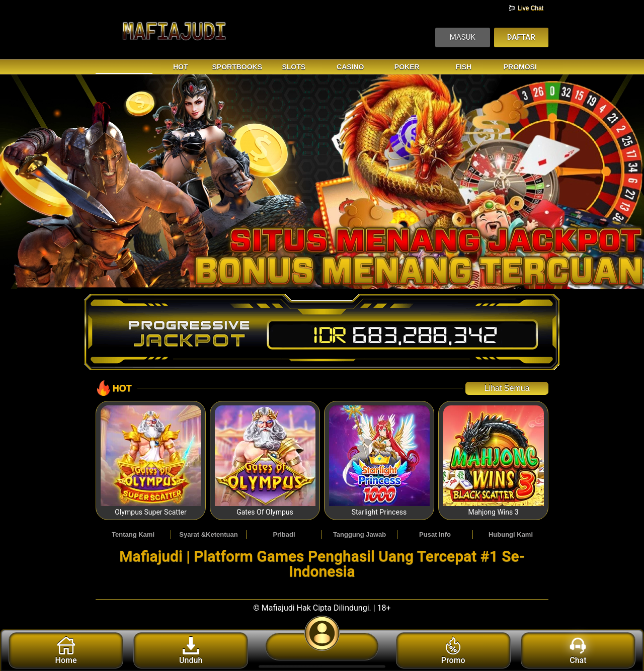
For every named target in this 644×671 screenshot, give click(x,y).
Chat (578, 651)
